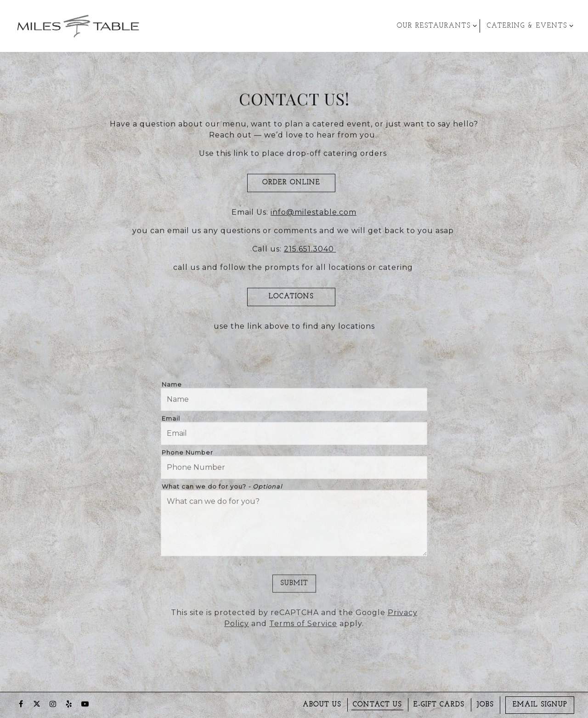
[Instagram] (53, 704)
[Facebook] (21, 704)
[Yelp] (69, 704)
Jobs (485, 705)
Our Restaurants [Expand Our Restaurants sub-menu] (435, 25)
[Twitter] (37, 704)
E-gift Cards (439, 705)
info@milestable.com (314, 214)
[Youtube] (85, 704)
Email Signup (540, 705)
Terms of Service (303, 626)
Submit (294, 586)
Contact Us (377, 705)
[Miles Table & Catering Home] (78, 26)
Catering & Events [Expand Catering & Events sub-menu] (529, 25)
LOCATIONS (291, 298)
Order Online (291, 184)
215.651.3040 (310, 250)
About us (322, 705)
